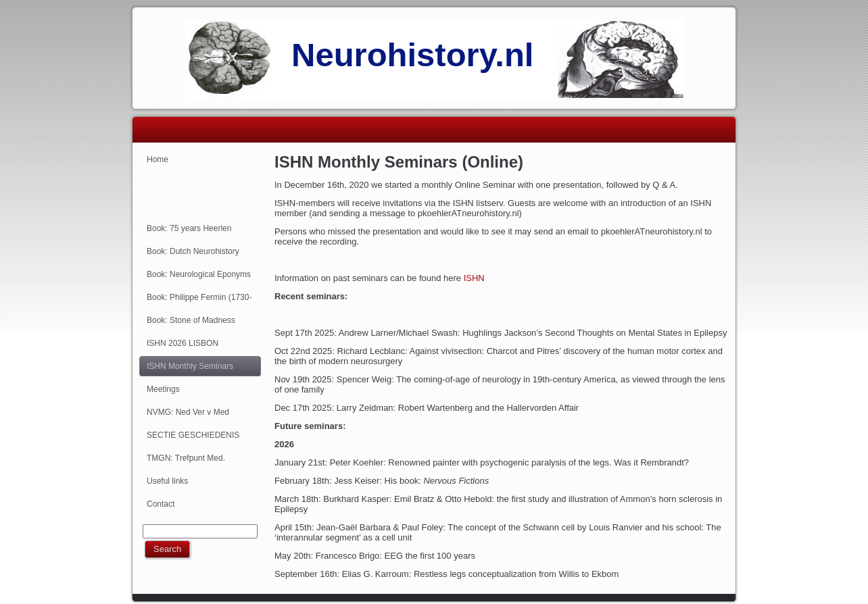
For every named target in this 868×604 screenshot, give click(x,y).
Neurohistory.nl (412, 55)
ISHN (474, 278)
